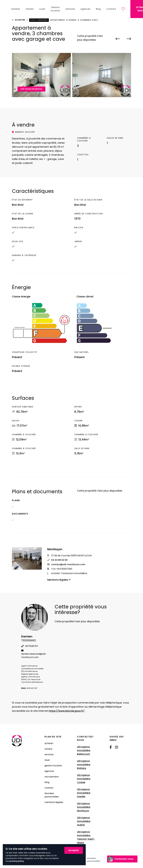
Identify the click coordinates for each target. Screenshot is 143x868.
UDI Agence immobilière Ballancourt (84, 750)
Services (49, 754)
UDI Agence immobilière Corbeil (84, 779)
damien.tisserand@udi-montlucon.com (34, 654)
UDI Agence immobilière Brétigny (84, 765)
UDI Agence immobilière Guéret (84, 821)
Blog (47, 782)
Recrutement (52, 777)
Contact (49, 788)
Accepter (74, 850)
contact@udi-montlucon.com (66, 564)
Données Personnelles (52, 795)
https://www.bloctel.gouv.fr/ (67, 711)
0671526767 (30, 646)
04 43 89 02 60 (57, 560)
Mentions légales (54, 802)
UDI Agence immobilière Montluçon (84, 807)
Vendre (48, 749)
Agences (49, 771)
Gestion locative (53, 766)
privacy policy (17, 861)
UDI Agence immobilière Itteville (84, 793)
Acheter (19, 20)
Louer (47, 760)
